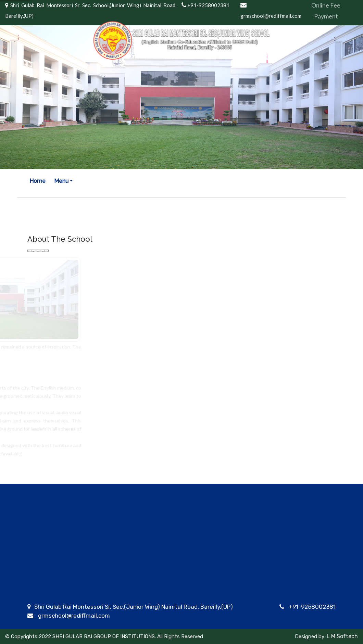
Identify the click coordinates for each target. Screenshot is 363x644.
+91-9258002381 (312, 607)
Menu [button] (61, 181)
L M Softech (342, 636)
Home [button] (37, 181)
